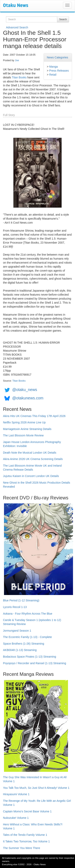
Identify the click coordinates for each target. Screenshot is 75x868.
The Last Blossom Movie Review (23, 435)
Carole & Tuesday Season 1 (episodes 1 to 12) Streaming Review (32, 622)
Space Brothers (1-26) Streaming (23, 644)
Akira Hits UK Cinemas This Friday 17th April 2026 (34, 416)
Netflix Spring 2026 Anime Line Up (24, 422)
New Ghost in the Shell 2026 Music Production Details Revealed (36, 485)
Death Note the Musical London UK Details (30, 453)
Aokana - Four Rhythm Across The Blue (28, 614)
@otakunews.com (28, 398)
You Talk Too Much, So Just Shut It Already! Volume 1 (36, 788)
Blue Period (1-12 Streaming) (21, 600)
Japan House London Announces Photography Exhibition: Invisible (32, 444)
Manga (53, 67)
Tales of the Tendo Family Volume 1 (25, 835)
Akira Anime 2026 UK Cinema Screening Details (33, 459)
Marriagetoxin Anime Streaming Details (27, 429)
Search (63, 19)
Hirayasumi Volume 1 (16, 794)
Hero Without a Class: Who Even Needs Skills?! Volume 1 (33, 826)
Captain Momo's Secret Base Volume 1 (27, 811)
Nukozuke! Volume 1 (16, 818)
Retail (53, 75)
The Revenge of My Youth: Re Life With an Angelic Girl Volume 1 (37, 803)
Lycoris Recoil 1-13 (15, 607)
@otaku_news (25, 390)
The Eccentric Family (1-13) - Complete (27, 637)
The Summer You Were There (21, 848)
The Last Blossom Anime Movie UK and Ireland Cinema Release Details (32, 468)
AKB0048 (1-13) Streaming (20, 650)
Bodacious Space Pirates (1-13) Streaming (29, 657)
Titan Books (19, 77)
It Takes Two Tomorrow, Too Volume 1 (26, 841)
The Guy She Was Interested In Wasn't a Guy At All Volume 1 (35, 779)
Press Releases (59, 71)
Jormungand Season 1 (17, 631)
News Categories (57, 57)
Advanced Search (17, 27)
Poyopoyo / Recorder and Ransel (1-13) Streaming (34, 663)
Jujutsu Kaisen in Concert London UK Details (31, 476)
